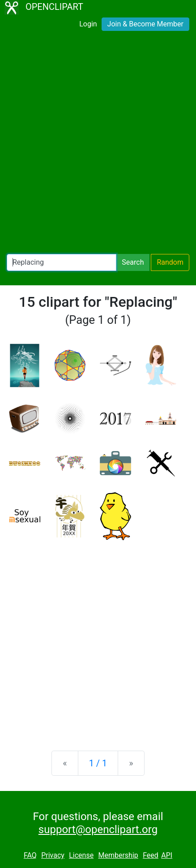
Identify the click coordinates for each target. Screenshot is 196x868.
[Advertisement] (98, 144)
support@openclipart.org (98, 829)
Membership (118, 855)
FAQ (30, 855)
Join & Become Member (145, 24)
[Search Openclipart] (62, 262)
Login (88, 24)
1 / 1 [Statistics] (98, 763)
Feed (151, 855)
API (167, 855)
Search (133, 262)
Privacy (53, 855)
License (81, 855)
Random (170, 262)
